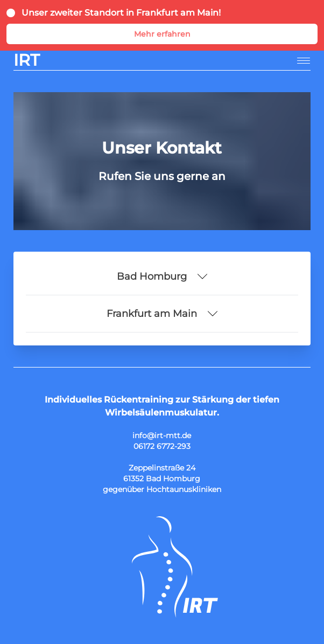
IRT (27, 60)
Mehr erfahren (162, 34)
